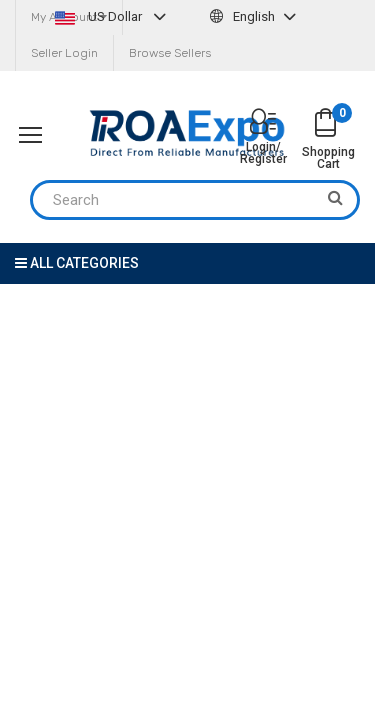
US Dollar (113, 16)
